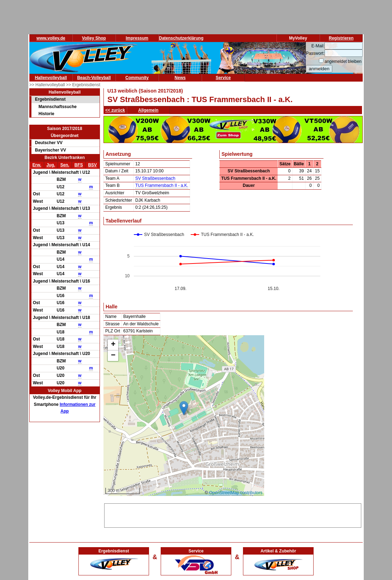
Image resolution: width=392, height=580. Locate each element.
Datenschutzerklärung (181, 38)
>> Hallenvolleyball (48, 85)
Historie (46, 114)
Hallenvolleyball (51, 78)
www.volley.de (51, 38)
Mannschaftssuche (58, 107)
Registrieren (341, 38)
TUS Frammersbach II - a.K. (162, 185)
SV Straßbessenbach (155, 178)
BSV (92, 165)
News (180, 78)
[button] (184, 408)
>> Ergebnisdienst (83, 85)
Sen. (65, 165)
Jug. (51, 165)
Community (137, 78)
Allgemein (148, 110)
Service (223, 78)
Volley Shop (94, 38)
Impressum (137, 38)
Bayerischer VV (51, 150)
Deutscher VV (49, 143)
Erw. (37, 165)
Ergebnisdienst (50, 99)
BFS (79, 165)
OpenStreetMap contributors (236, 493)
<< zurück (115, 110)
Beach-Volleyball (94, 78)
